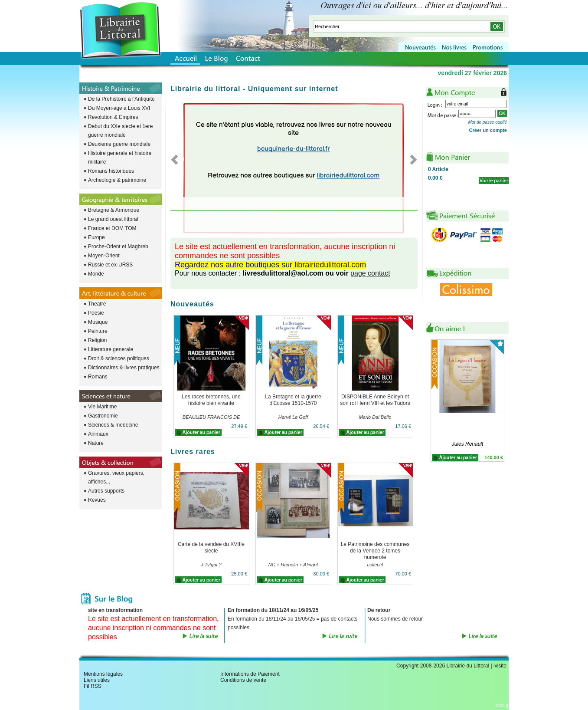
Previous (177, 159)
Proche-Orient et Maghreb (118, 247)
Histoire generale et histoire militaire (120, 158)
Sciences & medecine (113, 425)
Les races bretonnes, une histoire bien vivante (211, 400)
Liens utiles (97, 680)
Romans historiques (111, 171)
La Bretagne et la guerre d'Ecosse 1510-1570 (293, 400)
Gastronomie (103, 416)
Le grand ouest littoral (113, 219)
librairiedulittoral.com (330, 265)
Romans (98, 377)
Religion (97, 340)
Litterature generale (111, 349)
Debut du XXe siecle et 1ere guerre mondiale (120, 131)
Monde (96, 274)
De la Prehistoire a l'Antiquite (121, 99)
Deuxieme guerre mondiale (119, 144)
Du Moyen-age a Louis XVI (119, 108)
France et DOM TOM (112, 228)
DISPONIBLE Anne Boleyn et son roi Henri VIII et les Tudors (375, 400)
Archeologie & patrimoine (117, 180)
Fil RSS (93, 686)
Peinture (98, 331)
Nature (96, 443)
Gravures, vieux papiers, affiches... (116, 477)
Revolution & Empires (113, 117)
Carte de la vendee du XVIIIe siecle (211, 547)
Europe (96, 237)
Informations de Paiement (250, 674)
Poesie (96, 313)
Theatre (97, 304)
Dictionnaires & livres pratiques (124, 368)
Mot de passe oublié (487, 122)
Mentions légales (103, 674)
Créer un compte (488, 130)
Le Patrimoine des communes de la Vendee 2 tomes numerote (375, 551)
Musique (98, 322)
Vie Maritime (102, 407)
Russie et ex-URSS (110, 265)
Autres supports (106, 491)
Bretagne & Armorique (114, 210)
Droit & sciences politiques (119, 358)
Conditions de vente (243, 680)
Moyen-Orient (104, 256)
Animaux (98, 434)
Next (411, 159)
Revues (97, 500)
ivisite (500, 666)
